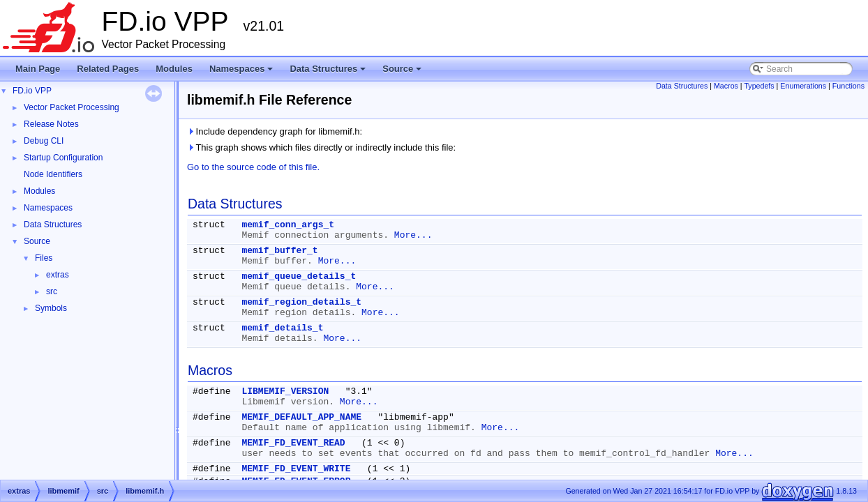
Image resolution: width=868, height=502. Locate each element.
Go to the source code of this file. (253, 167)
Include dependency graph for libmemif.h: (275, 131)
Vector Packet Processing (72, 107)
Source (403, 73)
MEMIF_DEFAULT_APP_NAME (301, 417)
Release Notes (51, 124)
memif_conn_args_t (288, 225)
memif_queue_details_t (299, 276)
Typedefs (759, 86)
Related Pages (108, 69)
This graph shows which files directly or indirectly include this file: (321, 147)
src (52, 291)
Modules (174, 69)
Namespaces (242, 73)
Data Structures (329, 73)
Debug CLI (44, 141)
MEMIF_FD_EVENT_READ (293, 443)
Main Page (38, 69)
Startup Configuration (63, 158)
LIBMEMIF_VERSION (285, 391)
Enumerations (803, 86)
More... (413, 235)
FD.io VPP (32, 91)
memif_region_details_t (301, 302)
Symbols (51, 308)
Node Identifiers (53, 174)
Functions (848, 86)
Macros (726, 86)
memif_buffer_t (279, 251)
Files (44, 258)
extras (58, 275)
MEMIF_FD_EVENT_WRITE (296, 469)
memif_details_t (282, 328)
